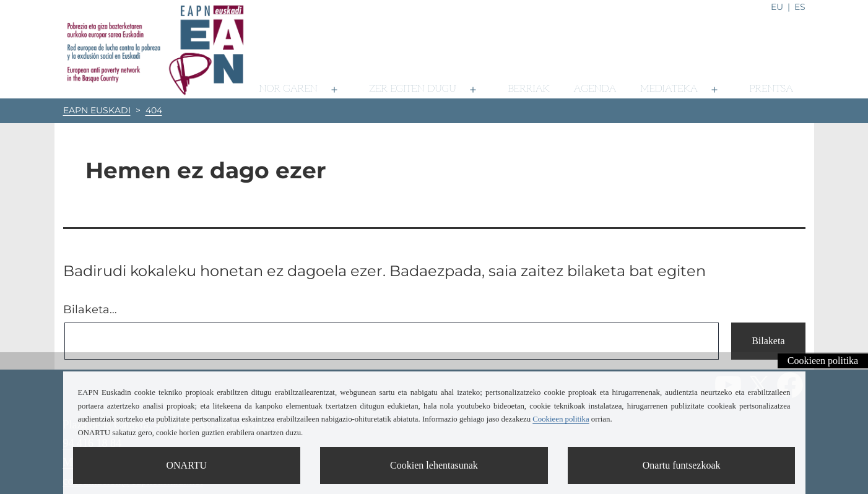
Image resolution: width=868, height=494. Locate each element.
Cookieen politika (823, 361)
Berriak (529, 89)
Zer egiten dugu (413, 89)
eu (777, 7)
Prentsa (771, 89)
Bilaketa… (90, 310)
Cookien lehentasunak (434, 465)
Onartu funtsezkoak (682, 465)
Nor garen (288, 89)
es (800, 7)
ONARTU (186, 465)
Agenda (595, 89)
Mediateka (669, 89)
